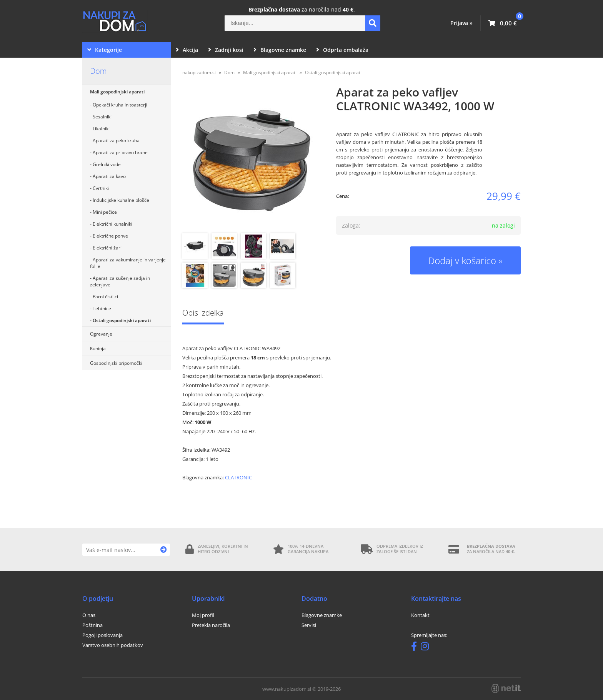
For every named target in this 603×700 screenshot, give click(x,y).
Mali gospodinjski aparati (117, 92)
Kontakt (420, 615)
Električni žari (107, 248)
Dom (98, 71)
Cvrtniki (101, 188)
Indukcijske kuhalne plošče (121, 200)
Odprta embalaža (342, 50)
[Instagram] (427, 648)
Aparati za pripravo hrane (120, 152)
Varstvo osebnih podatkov (113, 645)
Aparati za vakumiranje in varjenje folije (128, 263)
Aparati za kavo (109, 176)
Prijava (461, 23)
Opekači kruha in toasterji (120, 105)
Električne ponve (110, 236)
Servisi (309, 625)
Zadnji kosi (226, 50)
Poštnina (92, 625)
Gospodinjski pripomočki (116, 363)
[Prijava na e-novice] (164, 550)
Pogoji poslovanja (102, 635)
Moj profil (203, 615)
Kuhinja (98, 348)
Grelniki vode (107, 164)
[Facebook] (416, 648)
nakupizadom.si (199, 72)
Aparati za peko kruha (116, 140)
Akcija (187, 50)
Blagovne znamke (280, 50)
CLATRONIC (238, 477)
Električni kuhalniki (112, 224)
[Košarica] (503, 23)
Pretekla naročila (211, 625)
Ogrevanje (101, 334)
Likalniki (101, 129)
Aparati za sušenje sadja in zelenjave (120, 281)
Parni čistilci (105, 297)
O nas (89, 615)
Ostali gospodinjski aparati (122, 320)
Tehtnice (102, 308)
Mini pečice (105, 212)
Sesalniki (102, 117)
